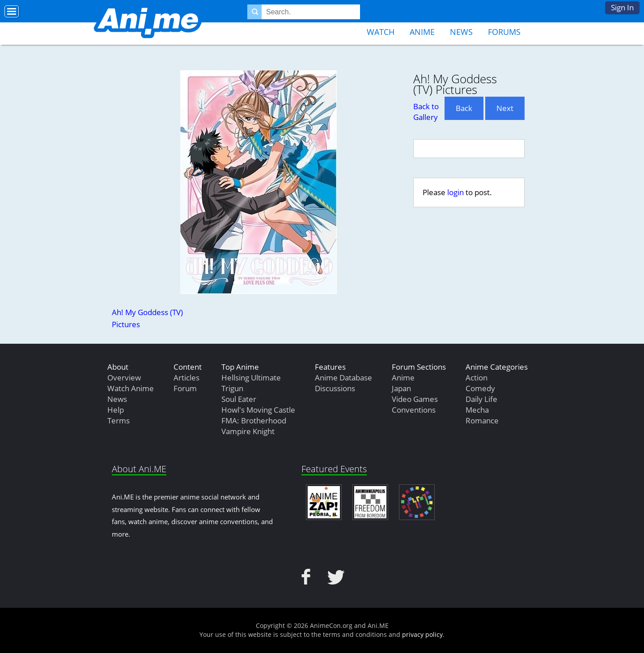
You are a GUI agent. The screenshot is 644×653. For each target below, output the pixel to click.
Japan (401, 388)
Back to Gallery (426, 112)
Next (505, 108)
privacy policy (422, 634)
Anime (422, 32)
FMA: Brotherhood (254, 420)
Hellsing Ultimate (251, 378)
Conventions (414, 410)
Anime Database (343, 378)
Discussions (335, 388)
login (455, 192)
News (461, 32)
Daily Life (481, 399)
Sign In (622, 7)
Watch (381, 32)
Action (477, 378)
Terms (119, 420)
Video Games (415, 399)
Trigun (232, 388)
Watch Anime (131, 388)
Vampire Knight (248, 431)
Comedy (480, 388)
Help (116, 410)
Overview (124, 378)
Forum (185, 388)
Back (464, 108)
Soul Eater (239, 399)
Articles (186, 378)
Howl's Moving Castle (258, 410)
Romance (482, 420)
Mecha (477, 410)
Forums (504, 32)
